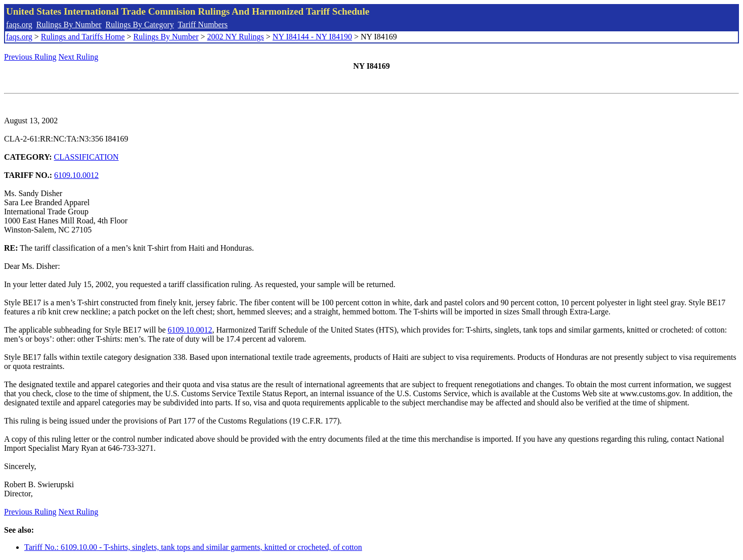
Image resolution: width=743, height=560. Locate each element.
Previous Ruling (30, 57)
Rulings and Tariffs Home (83, 37)
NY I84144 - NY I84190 (312, 37)
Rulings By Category (140, 25)
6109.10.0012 (76, 175)
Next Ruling (79, 57)
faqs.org (19, 25)
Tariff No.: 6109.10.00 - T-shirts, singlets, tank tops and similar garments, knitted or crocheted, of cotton (193, 547)
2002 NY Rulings (236, 37)
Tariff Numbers (203, 25)
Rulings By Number (69, 25)
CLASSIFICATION (86, 157)
